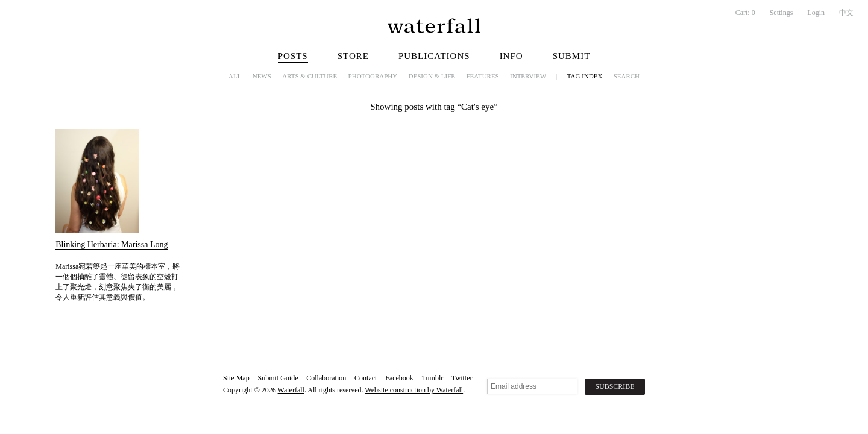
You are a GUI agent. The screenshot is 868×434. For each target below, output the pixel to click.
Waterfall (291, 390)
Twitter (462, 378)
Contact (366, 378)
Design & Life (432, 76)
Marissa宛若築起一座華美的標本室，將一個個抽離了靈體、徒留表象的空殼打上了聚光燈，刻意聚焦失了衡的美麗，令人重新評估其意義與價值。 (118, 281)
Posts (293, 56)
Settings (782, 13)
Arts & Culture (310, 76)
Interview (528, 76)
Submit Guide (278, 378)
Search (627, 76)
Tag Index (585, 76)
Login (816, 13)
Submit (572, 56)
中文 (846, 13)
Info (511, 56)
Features (482, 76)
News (262, 76)
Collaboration (326, 378)
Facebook (399, 378)
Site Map (236, 378)
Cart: (745, 13)
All (235, 76)
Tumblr (433, 378)
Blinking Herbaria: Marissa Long (112, 244)
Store (353, 56)
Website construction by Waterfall (414, 390)
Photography (373, 76)
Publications (434, 56)
